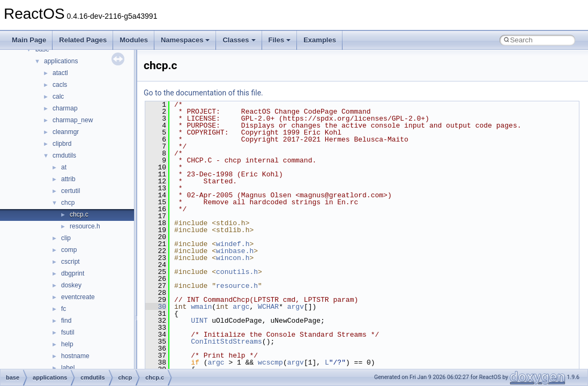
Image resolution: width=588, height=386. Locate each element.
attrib (68, 179)
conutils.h (237, 272)
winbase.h (235, 251)
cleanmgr (66, 132)
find (66, 321)
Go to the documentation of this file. (203, 93)
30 (156, 307)
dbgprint (73, 273)
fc (64, 309)
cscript (70, 262)
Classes (239, 40)
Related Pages (83, 40)
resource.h (85, 226)
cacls (60, 85)
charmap (65, 108)
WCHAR (268, 307)
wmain (201, 307)
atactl (60, 73)
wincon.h (233, 258)
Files (280, 40)
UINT (199, 321)
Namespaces (185, 40)
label (68, 368)
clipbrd (62, 144)
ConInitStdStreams (226, 342)
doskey (71, 285)
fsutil (68, 332)
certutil (70, 191)
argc (241, 307)
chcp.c (79, 214)
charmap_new (73, 120)
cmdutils (64, 155)
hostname (75, 356)
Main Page (29, 40)
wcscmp (270, 362)
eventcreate (78, 297)
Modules (134, 40)
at (64, 167)
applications (61, 61)
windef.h (233, 244)
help (67, 344)
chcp (68, 203)
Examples (320, 40)
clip (66, 238)
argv (296, 307)
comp (69, 250)
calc (58, 96)
